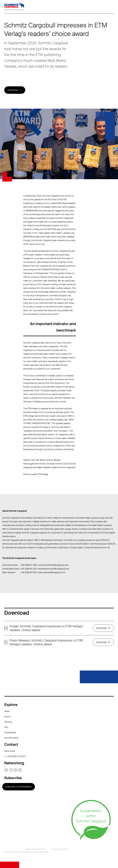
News (7, 711)
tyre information (11, 738)
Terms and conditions (36, 849)
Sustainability (10, 733)
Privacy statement (59, 849)
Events (7, 717)
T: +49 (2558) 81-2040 (15, 756)
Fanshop (8, 722)
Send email (9, 751)
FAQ (6, 727)
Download (13, 90)
